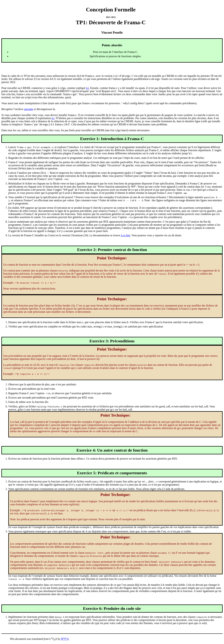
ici (87, 88)
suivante (29, 109)
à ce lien (125, 235)
